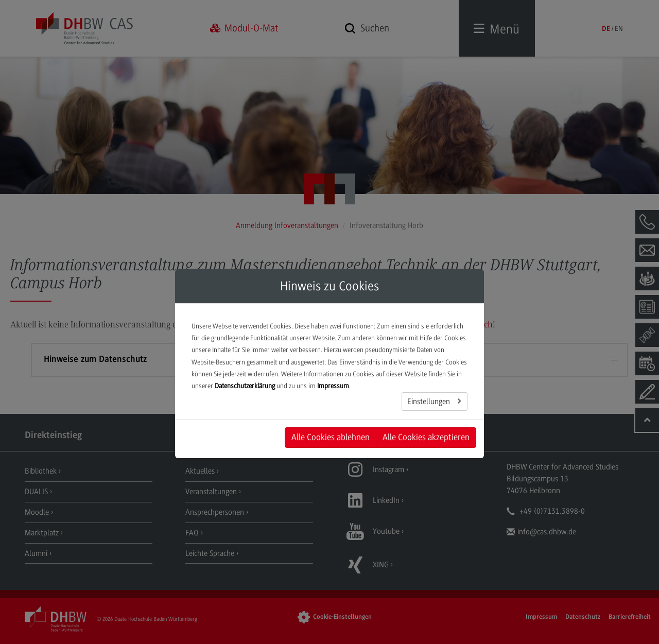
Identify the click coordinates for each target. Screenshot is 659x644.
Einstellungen (430, 402)
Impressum (333, 386)
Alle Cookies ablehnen (331, 437)
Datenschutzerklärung (245, 386)
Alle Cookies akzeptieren (426, 437)
